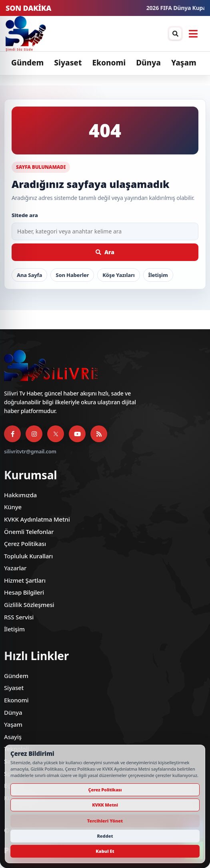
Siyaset (68, 63)
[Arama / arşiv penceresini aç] (175, 34)
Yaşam (184, 63)
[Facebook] (12, 434)
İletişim (158, 275)
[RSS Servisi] (99, 434)
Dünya (148, 63)
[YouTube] (77, 434)
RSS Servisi (19, 617)
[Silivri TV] (26, 34)
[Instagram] (34, 434)
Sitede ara (25, 215)
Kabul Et (105, 851)
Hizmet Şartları (25, 580)
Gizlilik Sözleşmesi (29, 605)
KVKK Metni (105, 805)
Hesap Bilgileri (24, 592)
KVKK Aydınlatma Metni (37, 519)
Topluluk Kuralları (28, 556)
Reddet (105, 836)
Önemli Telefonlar (29, 532)
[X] (56, 434)
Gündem (27, 63)
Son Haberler (72, 275)
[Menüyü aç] (193, 34)
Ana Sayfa (29, 275)
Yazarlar (15, 568)
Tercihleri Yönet (105, 821)
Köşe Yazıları (118, 275)
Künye (13, 507)
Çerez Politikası (25, 544)
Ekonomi (109, 63)
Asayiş (13, 737)
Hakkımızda (20, 495)
